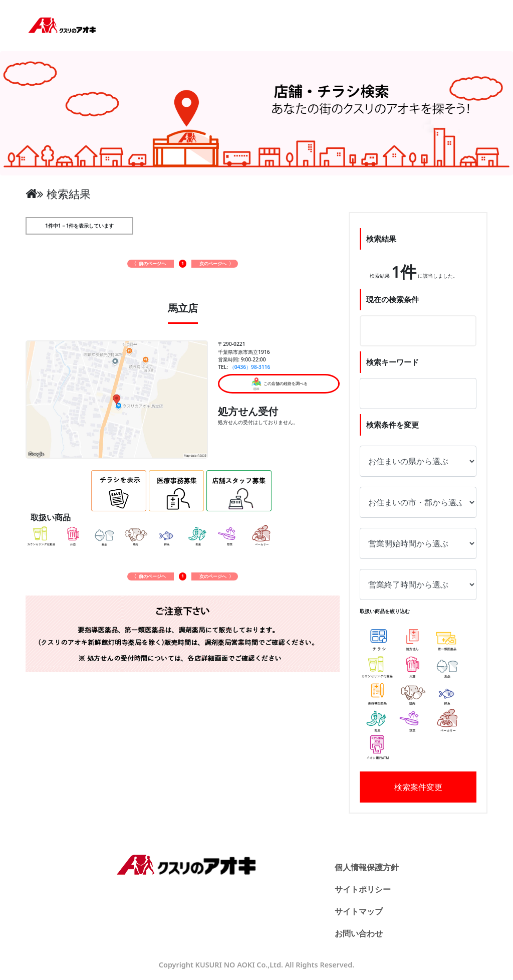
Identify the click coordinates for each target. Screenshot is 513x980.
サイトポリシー (363, 889)
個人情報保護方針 (367, 867)
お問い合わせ (359, 933)
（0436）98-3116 (250, 367)
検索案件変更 (418, 787)
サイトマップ (359, 911)
